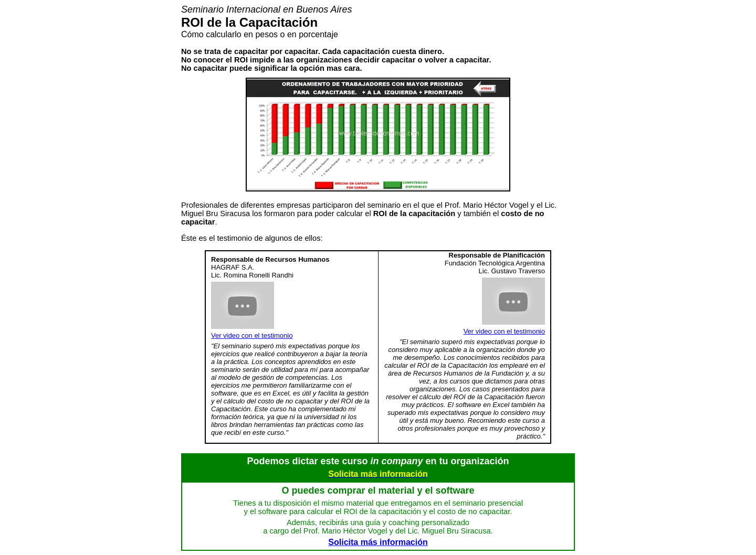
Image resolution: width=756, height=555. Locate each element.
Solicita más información (378, 542)
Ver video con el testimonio (252, 335)
